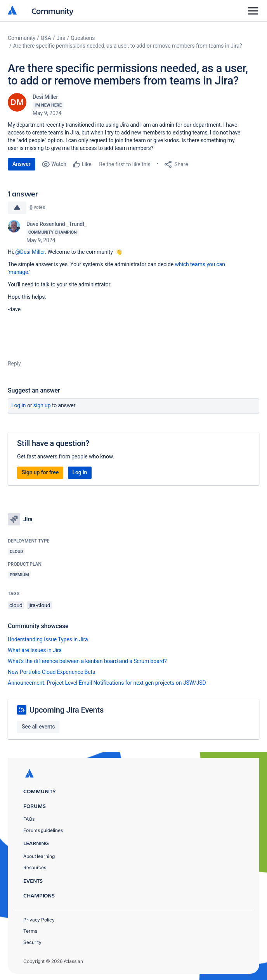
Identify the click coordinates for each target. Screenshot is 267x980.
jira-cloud (39, 605)
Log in (19, 405)
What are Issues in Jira (35, 650)
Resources (35, 867)
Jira (61, 38)
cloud (16, 605)
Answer (22, 164)
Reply (14, 363)
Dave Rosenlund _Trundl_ (56, 224)
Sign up (42, 405)
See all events (38, 727)
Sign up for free (40, 472)
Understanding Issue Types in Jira (48, 639)
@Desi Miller (30, 252)
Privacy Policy (39, 920)
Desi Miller (45, 97)
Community (53, 11)
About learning (39, 856)
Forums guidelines (43, 830)
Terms (30, 931)
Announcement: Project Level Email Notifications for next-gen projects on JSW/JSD (107, 683)
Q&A (46, 38)
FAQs (29, 819)
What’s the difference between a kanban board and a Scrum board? (87, 661)
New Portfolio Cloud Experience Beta (52, 672)
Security (32, 942)
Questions (83, 38)
